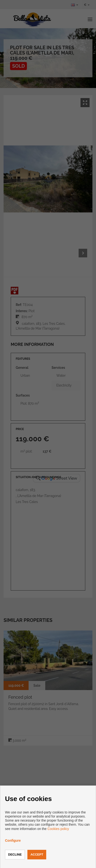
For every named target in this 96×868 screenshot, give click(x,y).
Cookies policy (58, 829)
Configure (13, 840)
